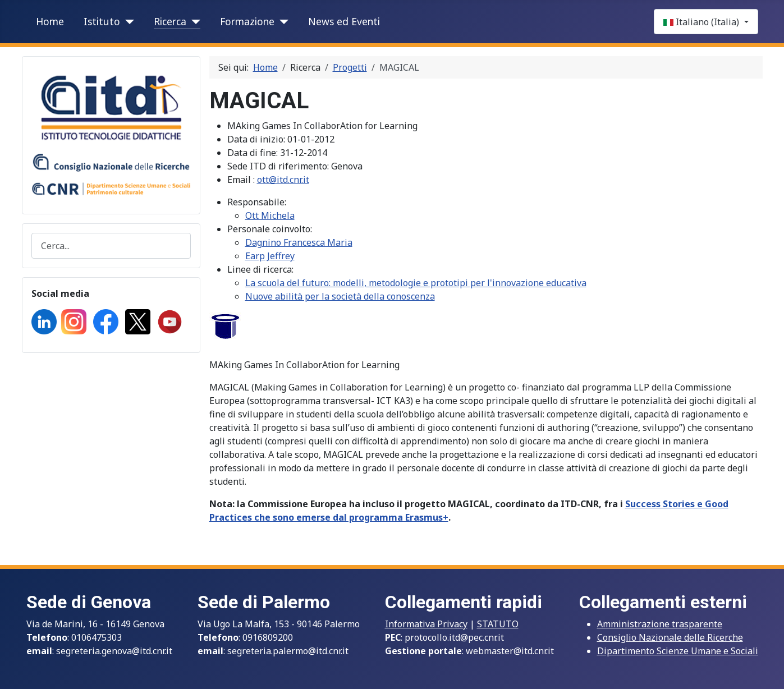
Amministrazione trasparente (660, 624)
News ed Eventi (344, 21)
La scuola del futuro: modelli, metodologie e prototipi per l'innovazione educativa (416, 283)
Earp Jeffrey (270, 256)
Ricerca (170, 21)
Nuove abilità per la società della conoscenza (340, 296)
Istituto (102, 21)
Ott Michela (270, 215)
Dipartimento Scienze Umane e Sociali (678, 651)
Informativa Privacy (426, 624)
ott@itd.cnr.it (283, 180)
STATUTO (498, 624)
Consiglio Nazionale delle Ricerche (670, 637)
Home (50, 21)
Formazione (247, 21)
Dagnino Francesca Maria (299, 242)
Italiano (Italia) (702, 22)
